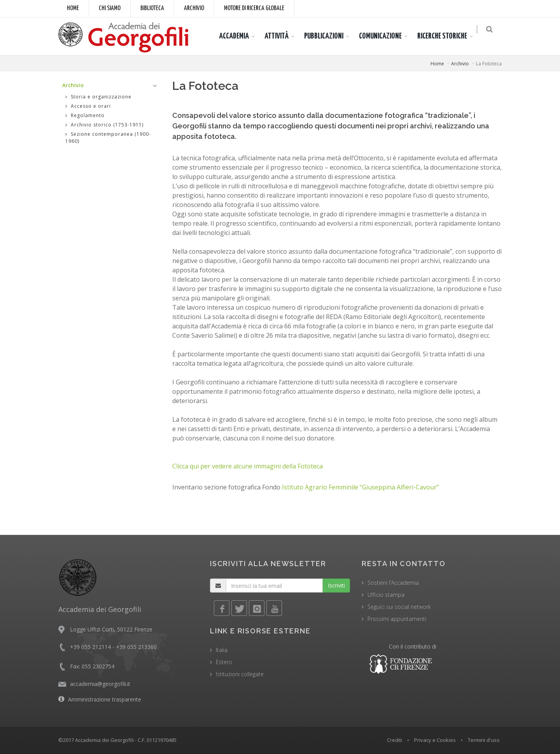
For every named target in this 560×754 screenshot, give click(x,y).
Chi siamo (110, 8)
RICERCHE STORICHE (447, 36)
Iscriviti (336, 585)
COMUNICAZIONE (385, 36)
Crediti (395, 740)
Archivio (194, 8)
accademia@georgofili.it (100, 684)
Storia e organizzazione (98, 97)
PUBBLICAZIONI (328, 36)
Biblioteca (152, 8)
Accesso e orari (88, 106)
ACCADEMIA (239, 36)
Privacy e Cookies (435, 740)
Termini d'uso (484, 740)
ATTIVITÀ (281, 36)
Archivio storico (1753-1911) (104, 125)
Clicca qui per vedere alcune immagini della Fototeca (248, 466)
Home (73, 8)
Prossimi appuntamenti (397, 619)
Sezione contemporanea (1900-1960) (108, 138)
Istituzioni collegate (240, 674)
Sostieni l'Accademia (393, 583)
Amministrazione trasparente (105, 699)
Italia (222, 650)
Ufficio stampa (386, 595)
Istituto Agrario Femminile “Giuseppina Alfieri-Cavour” (360, 487)
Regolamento (85, 115)
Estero (224, 662)
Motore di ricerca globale (254, 8)
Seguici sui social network (399, 607)
